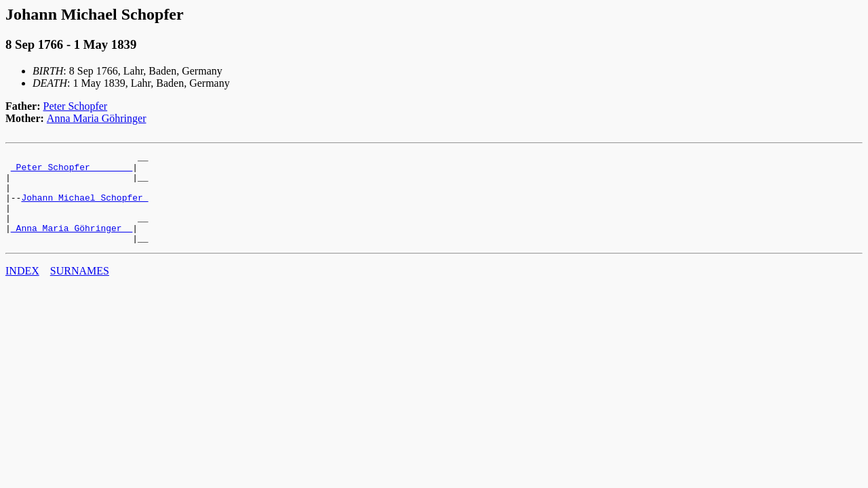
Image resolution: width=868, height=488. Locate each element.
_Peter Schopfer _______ (72, 171)
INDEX (22, 289)
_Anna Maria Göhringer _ (72, 244)
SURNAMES (80, 289)
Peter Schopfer (76, 106)
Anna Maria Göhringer (97, 118)
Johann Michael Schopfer (84, 207)
